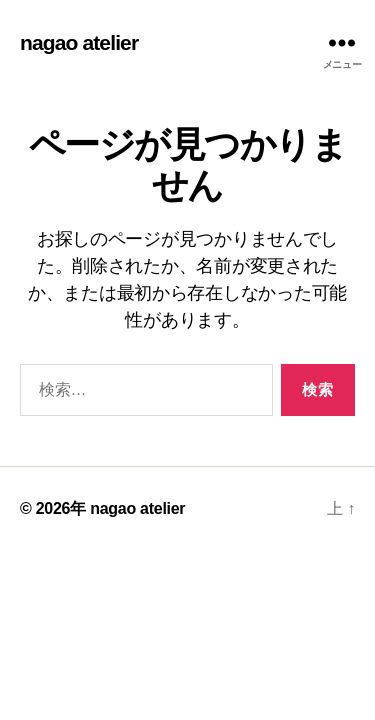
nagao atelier (79, 42)
